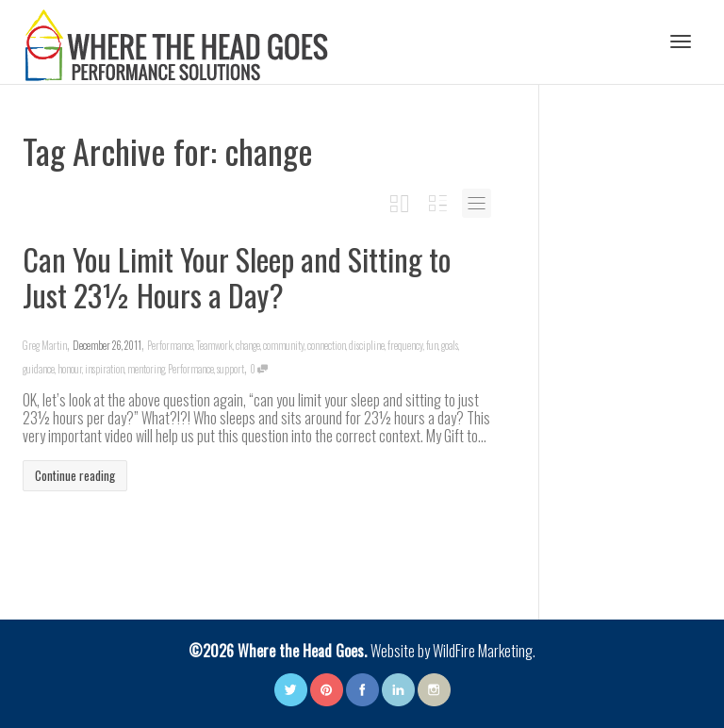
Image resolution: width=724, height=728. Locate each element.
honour (70, 369)
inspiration (105, 369)
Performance (170, 345)
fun (432, 345)
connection (327, 345)
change (248, 345)
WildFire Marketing (483, 651)
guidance (39, 369)
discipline (367, 345)
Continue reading (75, 475)
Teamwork (214, 345)
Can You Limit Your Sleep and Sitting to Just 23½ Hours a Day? (237, 277)
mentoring (146, 369)
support (230, 369)
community (284, 345)
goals (450, 345)
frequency (405, 345)
